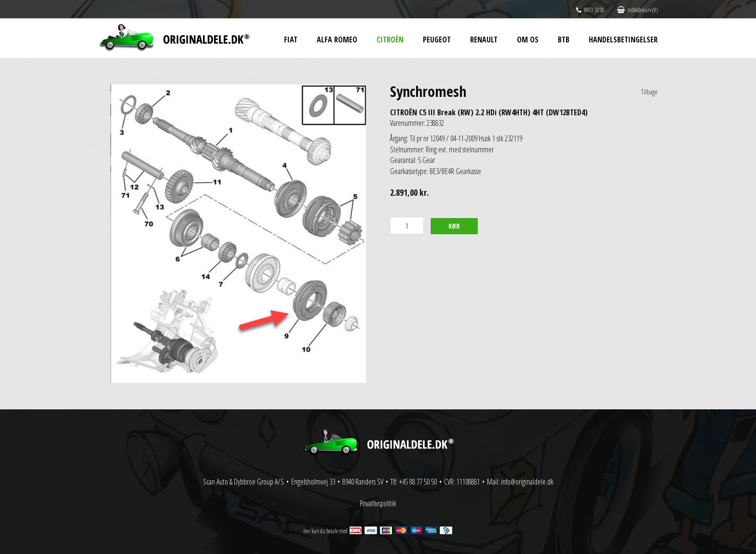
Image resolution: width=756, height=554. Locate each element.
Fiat (291, 40)
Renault (484, 40)
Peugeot (437, 40)
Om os (528, 40)
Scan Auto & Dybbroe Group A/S (243, 482)
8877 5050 (590, 10)
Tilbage (649, 92)
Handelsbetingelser (623, 40)
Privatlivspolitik (378, 503)
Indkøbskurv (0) (637, 10)
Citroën (390, 40)
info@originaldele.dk (527, 482)
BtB (564, 40)
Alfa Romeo (337, 40)
